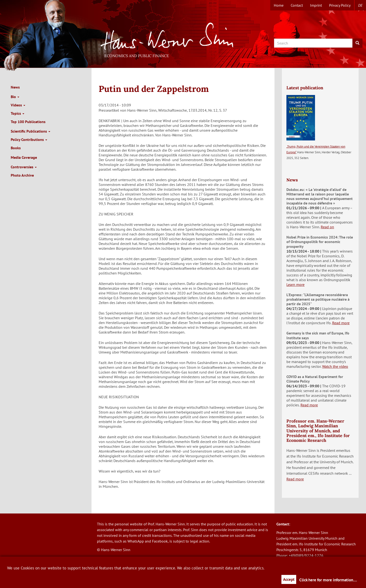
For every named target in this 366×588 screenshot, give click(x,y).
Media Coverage (24, 157)
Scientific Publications (30, 131)
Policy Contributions (29, 140)
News (15, 87)
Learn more (295, 284)
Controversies (24, 167)
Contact (297, 5)
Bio (15, 97)
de (360, 5)
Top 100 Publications (28, 122)
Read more (341, 323)
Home (279, 5)
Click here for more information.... (328, 580)
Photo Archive (22, 175)
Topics (18, 113)
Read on (327, 227)
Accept (289, 579)
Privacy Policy (340, 5)
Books (16, 148)
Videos (18, 105)
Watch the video (335, 366)
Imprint (316, 5)
